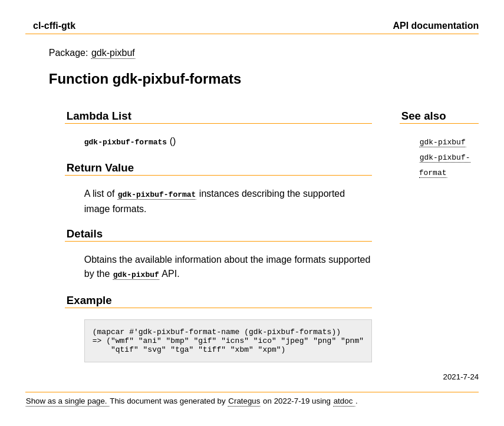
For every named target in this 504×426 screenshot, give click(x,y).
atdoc (344, 403)
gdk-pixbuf (113, 53)
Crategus (244, 403)
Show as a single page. (68, 403)
